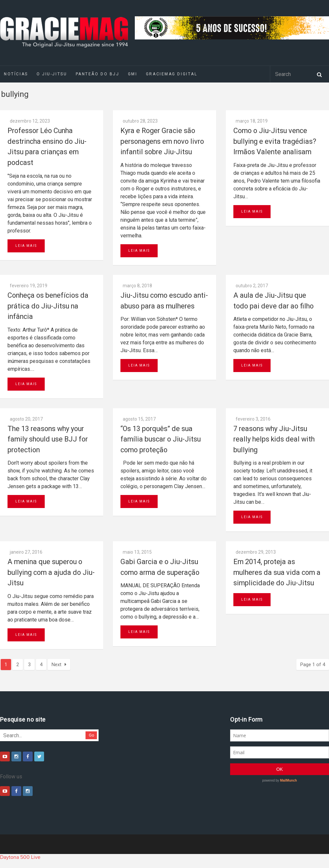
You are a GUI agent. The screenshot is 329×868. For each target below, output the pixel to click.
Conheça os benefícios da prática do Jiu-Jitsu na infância (48, 306)
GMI (133, 74)
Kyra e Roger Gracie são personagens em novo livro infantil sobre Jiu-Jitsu (162, 141)
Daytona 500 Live (20, 857)
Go (92, 735)
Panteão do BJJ (98, 74)
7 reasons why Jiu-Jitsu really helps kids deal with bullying (274, 439)
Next (59, 665)
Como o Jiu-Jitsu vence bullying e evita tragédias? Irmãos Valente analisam (275, 141)
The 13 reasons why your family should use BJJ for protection (48, 439)
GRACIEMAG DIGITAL (172, 74)
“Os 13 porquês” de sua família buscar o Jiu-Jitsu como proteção (161, 439)
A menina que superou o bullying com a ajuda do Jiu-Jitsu (51, 572)
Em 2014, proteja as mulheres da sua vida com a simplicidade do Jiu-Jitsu (277, 572)
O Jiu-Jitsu (52, 74)
